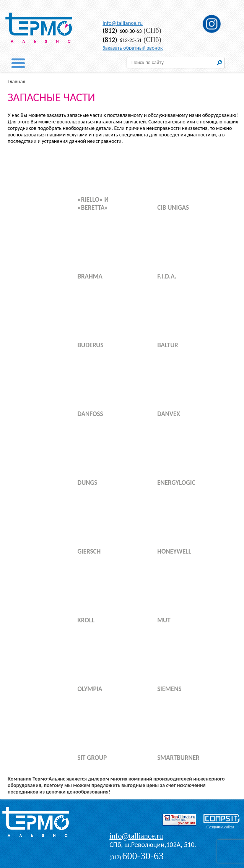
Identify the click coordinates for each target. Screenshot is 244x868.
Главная (16, 82)
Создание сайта (220, 827)
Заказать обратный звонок (133, 48)
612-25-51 (122, 40)
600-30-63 (122, 31)
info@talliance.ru (123, 23)
